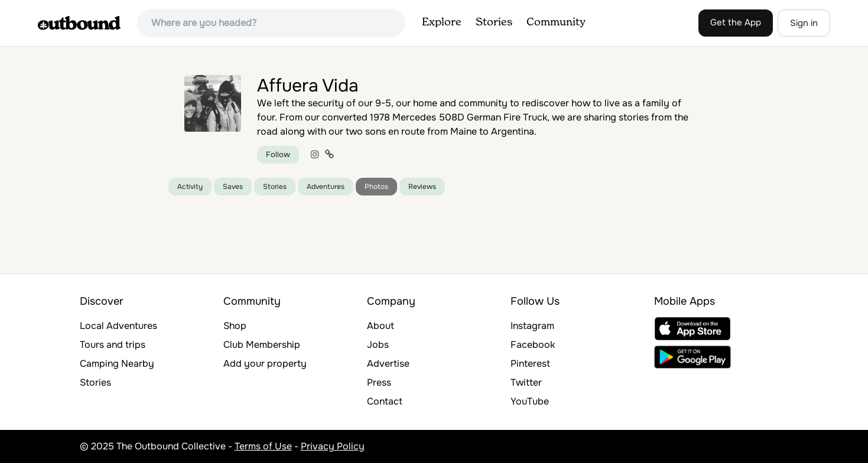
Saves (233, 187)
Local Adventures (118, 326)
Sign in (804, 23)
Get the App (736, 22)
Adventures (326, 187)
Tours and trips (113, 345)
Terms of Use (263, 446)
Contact (385, 401)
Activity (190, 187)
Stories (494, 22)
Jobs (378, 345)
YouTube (530, 401)
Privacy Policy (333, 446)
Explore (442, 22)
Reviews (422, 187)
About (381, 326)
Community (556, 22)
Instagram (532, 326)
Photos (376, 187)
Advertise (388, 363)
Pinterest (530, 363)
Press (379, 382)
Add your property (265, 363)
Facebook (533, 345)
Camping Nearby (117, 363)
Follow (278, 154)
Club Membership (262, 345)
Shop (235, 326)
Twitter (526, 382)
